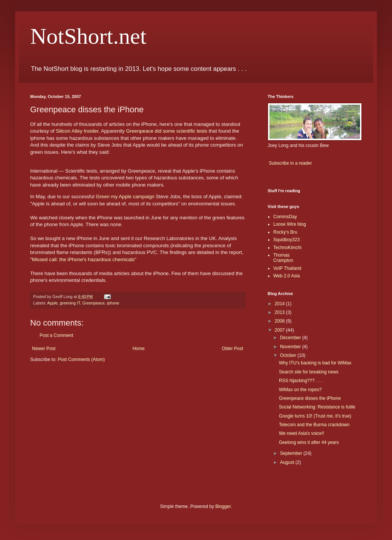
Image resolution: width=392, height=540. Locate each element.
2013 (280, 312)
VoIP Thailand (287, 268)
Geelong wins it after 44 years (309, 442)
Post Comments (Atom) (81, 359)
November (291, 347)
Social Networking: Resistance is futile (317, 407)
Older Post (232, 349)
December (291, 338)
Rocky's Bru (285, 232)
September (292, 453)
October (289, 355)
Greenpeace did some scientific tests (167, 131)
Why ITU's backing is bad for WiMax (315, 363)
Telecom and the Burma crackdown (314, 425)
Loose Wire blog (290, 224)
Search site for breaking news (309, 372)
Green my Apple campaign (125, 197)
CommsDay (285, 217)
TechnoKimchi (287, 248)
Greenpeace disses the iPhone (310, 398)
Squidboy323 (286, 240)
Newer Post (44, 349)
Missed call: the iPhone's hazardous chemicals (83, 259)
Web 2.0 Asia (287, 276)
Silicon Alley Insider (77, 131)
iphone (113, 303)
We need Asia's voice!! (302, 433)
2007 (280, 330)
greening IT (70, 303)
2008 (280, 321)
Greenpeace (93, 303)
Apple (52, 303)
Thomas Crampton (283, 258)
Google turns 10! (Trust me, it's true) (315, 416)
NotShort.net (88, 36)
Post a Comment (56, 335)
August (288, 462)
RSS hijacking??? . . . (301, 381)
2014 (280, 304)
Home (139, 349)
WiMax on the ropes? (300, 390)
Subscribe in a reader (290, 163)
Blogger (223, 506)
